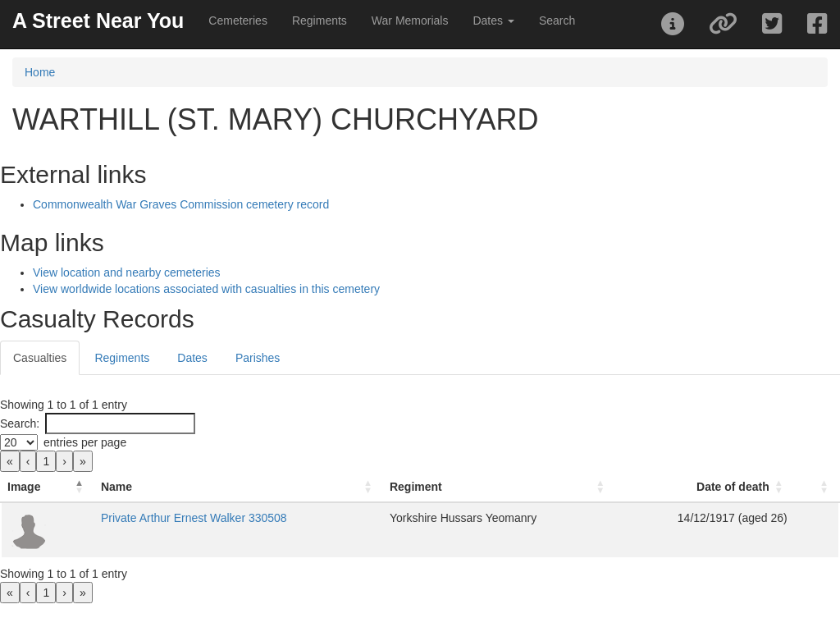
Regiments (320, 21)
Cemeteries (238, 21)
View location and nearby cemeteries (127, 272)
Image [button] (24, 487)
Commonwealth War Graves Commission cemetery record (181, 204)
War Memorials (410, 21)
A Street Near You (98, 21)
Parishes (258, 358)
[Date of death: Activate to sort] (705, 487)
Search (557, 21)
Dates (192, 358)
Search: (20, 423)
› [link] (64, 461)
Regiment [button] (416, 487)
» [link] (83, 461)
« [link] (10, 461)
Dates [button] (493, 21)
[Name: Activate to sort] (239, 487)
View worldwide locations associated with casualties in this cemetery (206, 289)
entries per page (85, 442)
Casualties (40, 358)
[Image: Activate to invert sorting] (48, 487)
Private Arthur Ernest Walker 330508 (194, 518)
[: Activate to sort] (817, 487)
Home (40, 72)
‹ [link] (28, 461)
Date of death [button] (733, 487)
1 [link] (46, 461)
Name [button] (116, 487)
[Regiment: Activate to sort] (499, 487)
